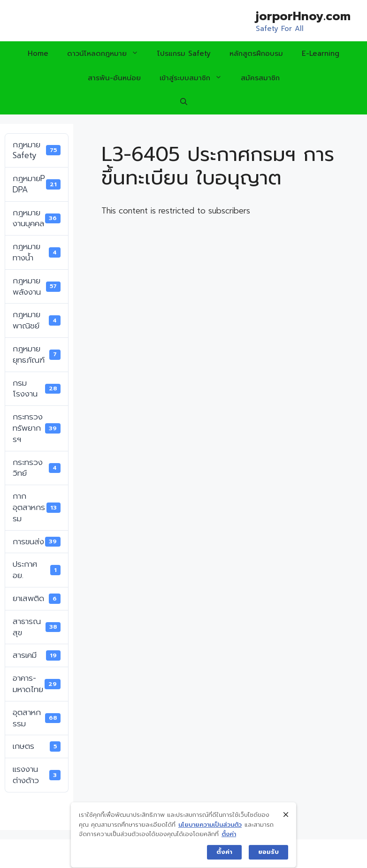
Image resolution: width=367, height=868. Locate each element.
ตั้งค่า (229, 848)
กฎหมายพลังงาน (37, 286)
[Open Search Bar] (184, 102)
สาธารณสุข (37, 627)
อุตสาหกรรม (37, 718)
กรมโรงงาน (37, 388)
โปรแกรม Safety (184, 53)
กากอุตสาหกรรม (37, 507)
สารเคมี (37, 655)
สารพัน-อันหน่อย (114, 78)
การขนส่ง (37, 541)
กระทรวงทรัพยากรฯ (37, 428)
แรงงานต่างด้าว (37, 775)
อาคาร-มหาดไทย (37, 684)
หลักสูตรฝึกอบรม (256, 53)
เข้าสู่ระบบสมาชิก (195, 78)
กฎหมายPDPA (37, 184)
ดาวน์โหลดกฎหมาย (107, 53)
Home (38, 53)
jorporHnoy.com (303, 16)
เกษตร (37, 746)
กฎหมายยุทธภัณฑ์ (37, 354)
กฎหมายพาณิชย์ (37, 320)
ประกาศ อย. (37, 570)
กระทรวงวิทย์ (37, 468)
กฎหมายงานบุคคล (37, 218)
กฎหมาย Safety (37, 150)
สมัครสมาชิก (260, 78)
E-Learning (321, 53)
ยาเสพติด (37, 598)
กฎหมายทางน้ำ (37, 252)
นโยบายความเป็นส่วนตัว (210, 838)
